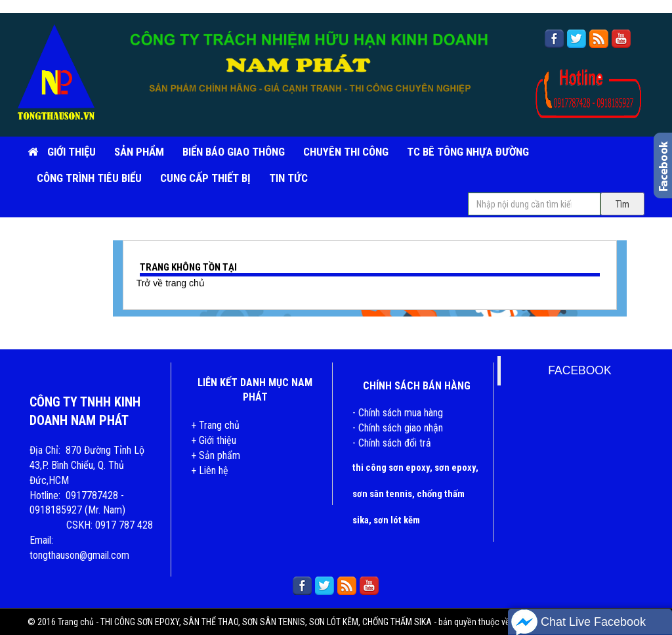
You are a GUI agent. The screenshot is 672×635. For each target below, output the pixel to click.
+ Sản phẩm (216, 455)
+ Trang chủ (215, 425)
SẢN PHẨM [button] (139, 152)
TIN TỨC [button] (288, 178)
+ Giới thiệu (214, 440)
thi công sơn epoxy (391, 468)
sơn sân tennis (382, 494)
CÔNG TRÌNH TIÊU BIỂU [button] (89, 178)
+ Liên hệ (210, 471)
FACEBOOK (579, 370)
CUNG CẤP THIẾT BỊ (205, 178)
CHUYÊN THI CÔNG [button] (346, 152)
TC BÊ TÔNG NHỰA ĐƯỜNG (468, 152)
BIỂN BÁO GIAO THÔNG (234, 152)
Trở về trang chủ (171, 283)
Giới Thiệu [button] (72, 152)
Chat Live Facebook (578, 622)
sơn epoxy (455, 468)
